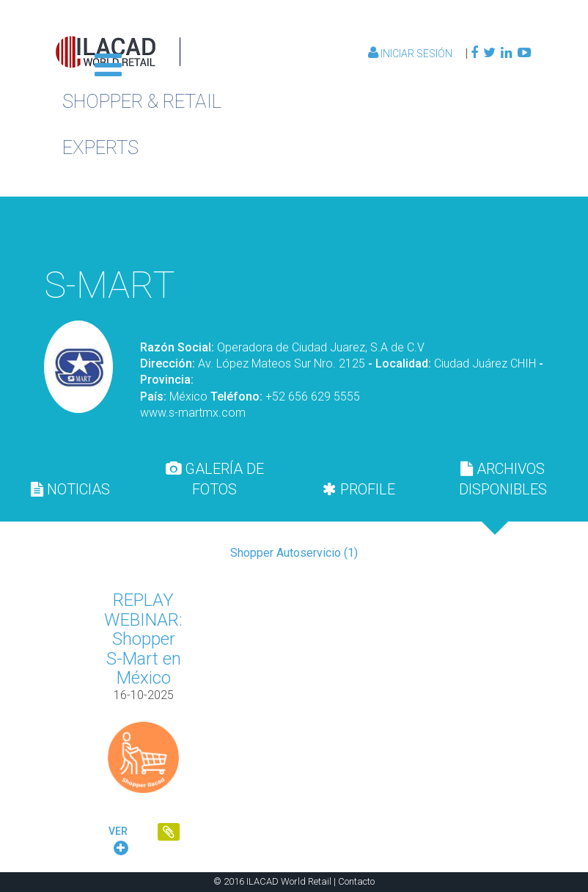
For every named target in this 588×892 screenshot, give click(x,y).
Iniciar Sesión (411, 54)
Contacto (356, 881)
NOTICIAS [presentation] (70, 489)
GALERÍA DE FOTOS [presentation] (215, 479)
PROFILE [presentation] (359, 489)
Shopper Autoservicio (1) (294, 553)
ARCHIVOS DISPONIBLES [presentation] (503, 479)
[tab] (70, 489)
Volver (459, 230)
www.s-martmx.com (193, 413)
